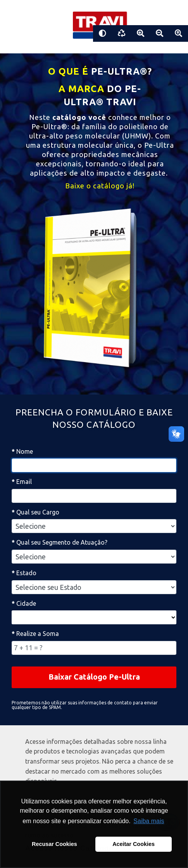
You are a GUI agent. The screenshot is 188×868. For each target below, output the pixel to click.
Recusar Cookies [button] (54, 844)
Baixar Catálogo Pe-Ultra (94, 677)
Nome (22, 451)
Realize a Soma (35, 634)
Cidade (24, 603)
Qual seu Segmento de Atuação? (60, 542)
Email (22, 482)
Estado (24, 573)
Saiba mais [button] (149, 821)
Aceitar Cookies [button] (134, 844)
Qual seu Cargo (35, 512)
